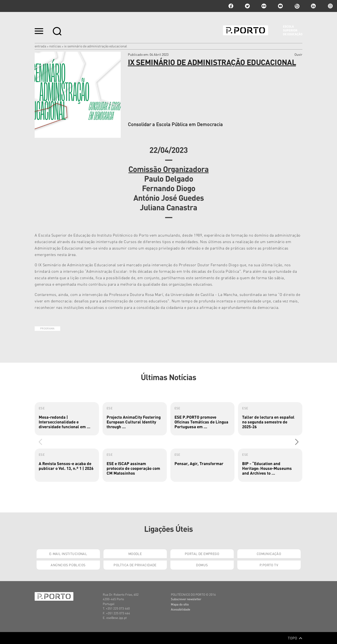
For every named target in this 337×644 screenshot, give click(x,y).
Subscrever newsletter (186, 599)
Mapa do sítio (180, 604)
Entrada (40, 46)
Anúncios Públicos (68, 565)
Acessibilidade (181, 609)
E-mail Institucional (68, 554)
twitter (247, 6)
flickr (264, 6)
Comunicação (269, 554)
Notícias (55, 46)
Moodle (135, 554)
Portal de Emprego (202, 554)
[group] (67, 419)
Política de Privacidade (135, 565)
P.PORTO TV (269, 565)
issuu (297, 6)
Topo (295, 638)
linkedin (313, 6)
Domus (202, 565)
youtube (280, 6)
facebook (231, 6)
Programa (47, 328)
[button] (297, 442)
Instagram (330, 6)
